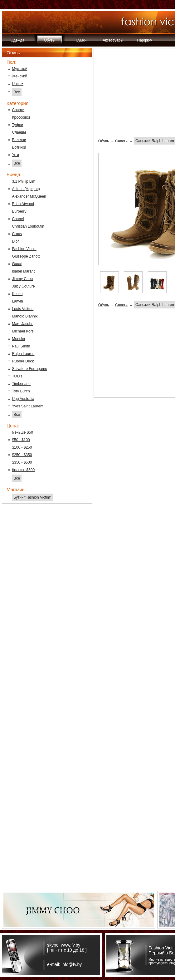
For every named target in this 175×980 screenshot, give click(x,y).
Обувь (49, 40)
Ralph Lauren (23, 354)
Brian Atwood (23, 204)
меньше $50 (22, 432)
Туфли (17, 125)
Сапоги (18, 110)
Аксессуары (113, 40)
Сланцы (19, 132)
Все (17, 92)
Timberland (21, 384)
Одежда (17, 40)
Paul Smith (21, 346)
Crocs (17, 234)
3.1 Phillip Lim (24, 181)
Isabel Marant (23, 271)
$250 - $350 (22, 455)
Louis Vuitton (23, 309)
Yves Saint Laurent (28, 406)
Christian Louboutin (28, 226)
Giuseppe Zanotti (26, 256)
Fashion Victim (24, 249)
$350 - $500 (22, 462)
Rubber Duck (23, 361)
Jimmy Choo (22, 279)
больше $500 (23, 470)
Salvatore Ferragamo (29, 369)
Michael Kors (23, 331)
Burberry (19, 211)
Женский (19, 76)
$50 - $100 (21, 440)
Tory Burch (21, 391)
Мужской (19, 69)
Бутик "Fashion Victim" (32, 497)
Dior (15, 241)
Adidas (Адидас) (26, 189)
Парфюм (145, 40)
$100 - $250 (22, 447)
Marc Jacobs (22, 324)
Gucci (17, 264)
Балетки (19, 140)
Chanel (18, 219)
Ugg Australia (23, 399)
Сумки (81, 40)
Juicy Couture (23, 286)
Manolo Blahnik (25, 316)
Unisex (18, 84)
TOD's (17, 376)
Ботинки (19, 147)
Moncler (19, 339)
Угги (15, 155)
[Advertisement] (47, 608)
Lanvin (17, 301)
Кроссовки (21, 117)
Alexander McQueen (29, 196)
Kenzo (17, 294)
